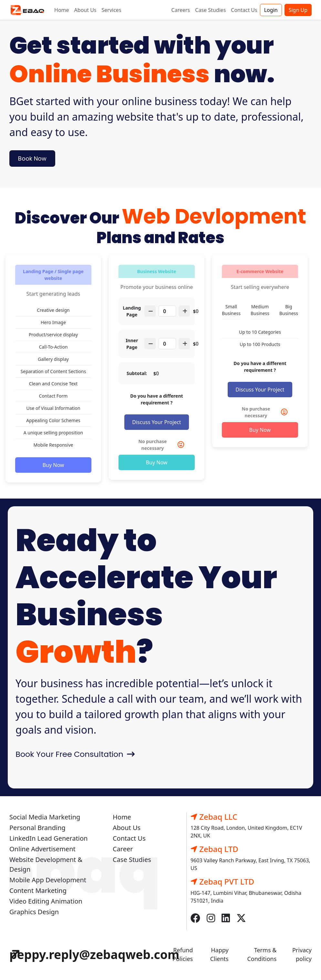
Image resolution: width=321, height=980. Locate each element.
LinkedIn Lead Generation (48, 838)
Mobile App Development (48, 880)
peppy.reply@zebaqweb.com (96, 955)
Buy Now (53, 465)
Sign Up (298, 10)
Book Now (32, 158)
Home (62, 10)
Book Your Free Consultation (75, 754)
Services (112, 10)
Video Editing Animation (46, 901)
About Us (85, 10)
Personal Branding (37, 828)
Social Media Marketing (45, 817)
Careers (181, 10)
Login (271, 10)
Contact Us (244, 10)
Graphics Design (34, 912)
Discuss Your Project (156, 422)
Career (123, 849)
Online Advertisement (42, 849)
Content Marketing (38, 891)
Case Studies (210, 10)
